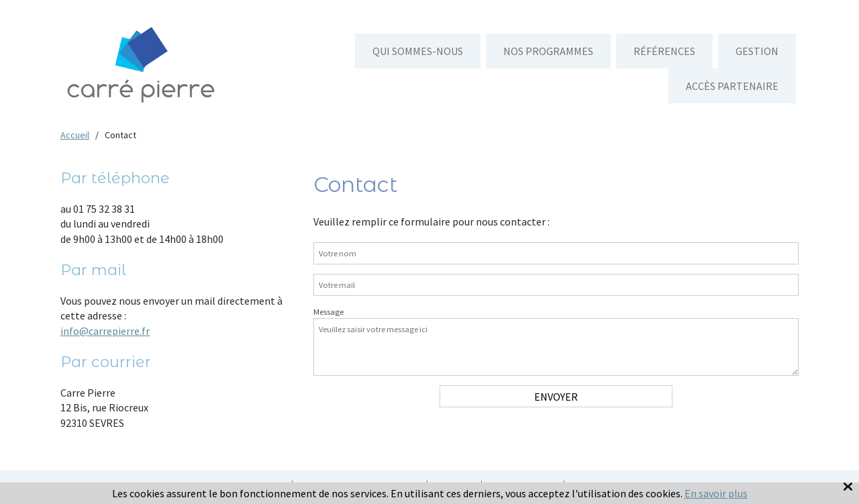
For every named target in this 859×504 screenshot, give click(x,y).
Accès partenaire (732, 86)
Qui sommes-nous (418, 51)
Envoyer (556, 397)
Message (329, 312)
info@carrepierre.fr (105, 331)
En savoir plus (716, 493)
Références (664, 51)
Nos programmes (548, 51)
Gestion (757, 51)
